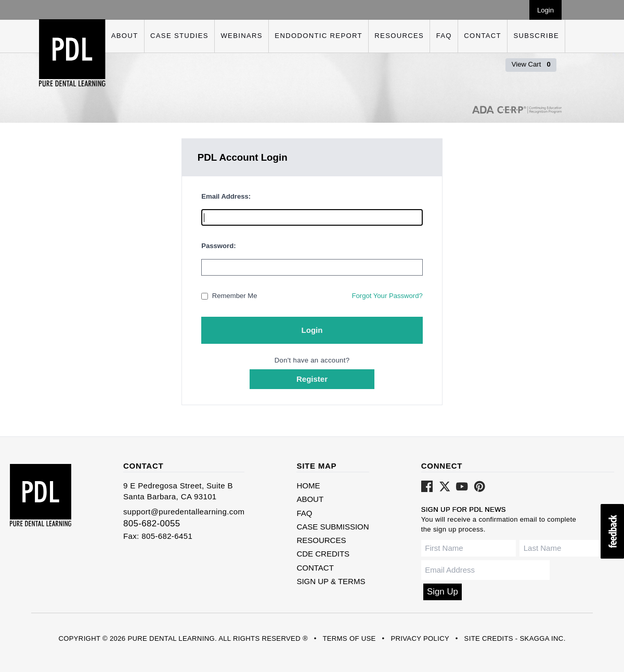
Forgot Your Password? (387, 296)
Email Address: (226, 196)
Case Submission (333, 527)
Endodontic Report (318, 36)
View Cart (531, 64)
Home (308, 486)
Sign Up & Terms (331, 581)
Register (312, 379)
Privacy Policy (420, 638)
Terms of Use (349, 638)
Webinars (241, 36)
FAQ (444, 36)
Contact (483, 36)
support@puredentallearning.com (184, 512)
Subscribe (536, 36)
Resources (399, 36)
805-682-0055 (152, 524)
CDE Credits (323, 554)
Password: (218, 246)
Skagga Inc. (542, 638)
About (125, 36)
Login (545, 10)
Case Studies (179, 36)
